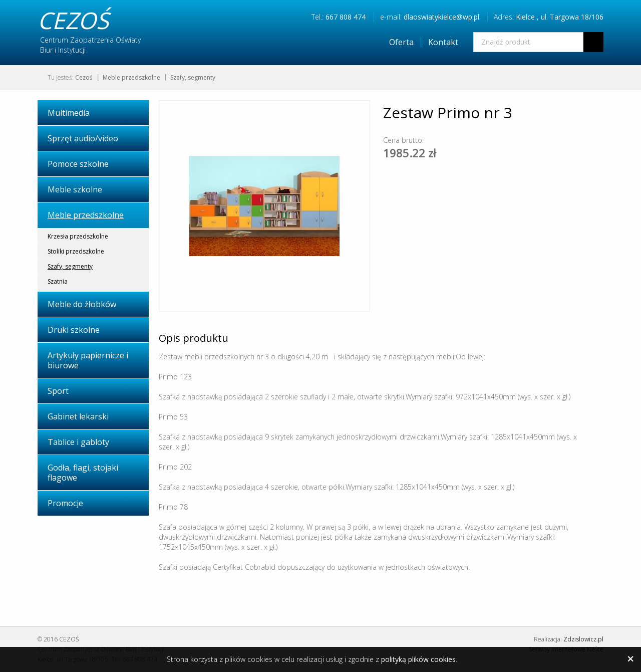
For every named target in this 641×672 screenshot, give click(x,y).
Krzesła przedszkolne (78, 236)
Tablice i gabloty (78, 442)
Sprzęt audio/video (83, 138)
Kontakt (443, 42)
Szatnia (58, 281)
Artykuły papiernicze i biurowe (88, 360)
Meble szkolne (75, 189)
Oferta (401, 42)
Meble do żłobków (82, 304)
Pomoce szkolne (78, 164)
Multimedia (69, 113)
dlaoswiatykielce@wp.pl (441, 17)
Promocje (65, 503)
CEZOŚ (73, 20)
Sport (58, 391)
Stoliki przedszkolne (76, 251)
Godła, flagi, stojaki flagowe (83, 473)
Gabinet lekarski (78, 416)
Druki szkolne (74, 330)
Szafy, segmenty (193, 77)
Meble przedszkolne (131, 77)
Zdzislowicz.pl (583, 639)
